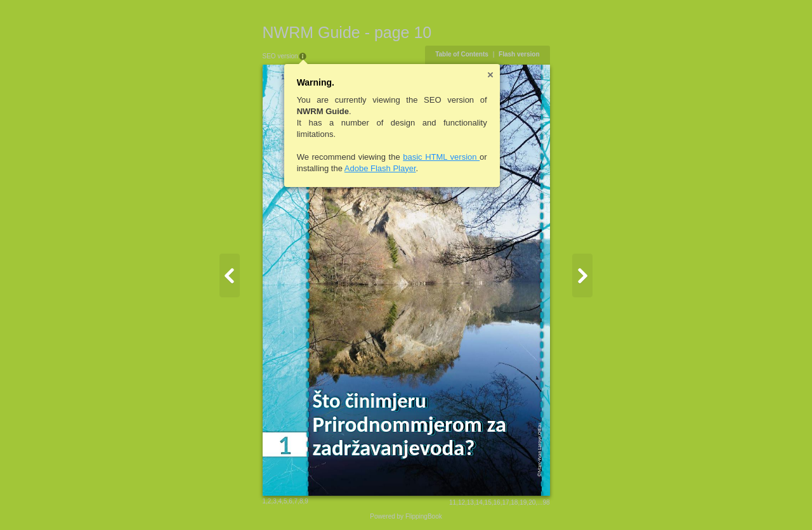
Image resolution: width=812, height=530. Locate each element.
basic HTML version (441, 157)
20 (532, 502)
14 (479, 502)
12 (462, 502)
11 (453, 502)
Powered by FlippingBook (406, 516)
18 (514, 502)
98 (546, 502)
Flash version (519, 54)
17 (505, 502)
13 (470, 502)
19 (523, 502)
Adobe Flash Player (380, 168)
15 (488, 502)
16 (497, 502)
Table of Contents (462, 54)
